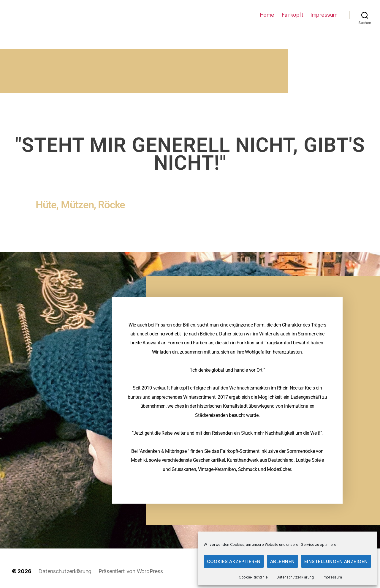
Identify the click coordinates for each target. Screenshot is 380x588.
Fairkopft (293, 15)
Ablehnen (282, 561)
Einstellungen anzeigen (336, 561)
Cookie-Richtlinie (253, 577)
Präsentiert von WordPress (131, 571)
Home (267, 15)
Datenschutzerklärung (295, 577)
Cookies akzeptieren (234, 561)
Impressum (332, 577)
